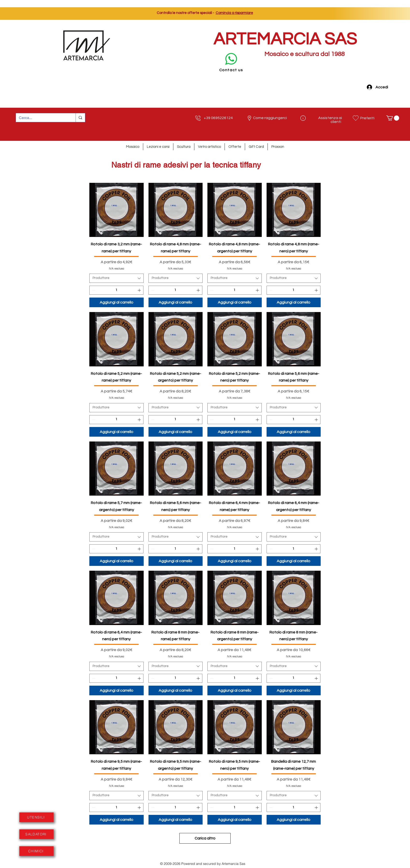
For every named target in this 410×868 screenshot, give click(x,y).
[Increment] (140, 290)
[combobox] (117, 278)
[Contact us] (231, 61)
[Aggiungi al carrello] (117, 302)
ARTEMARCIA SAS (285, 39)
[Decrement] (93, 290)
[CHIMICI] (36, 851)
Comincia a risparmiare (234, 13)
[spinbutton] (116, 290)
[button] (393, 118)
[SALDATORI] (36, 834)
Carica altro (205, 838)
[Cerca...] (42, 118)
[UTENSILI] (36, 817)
